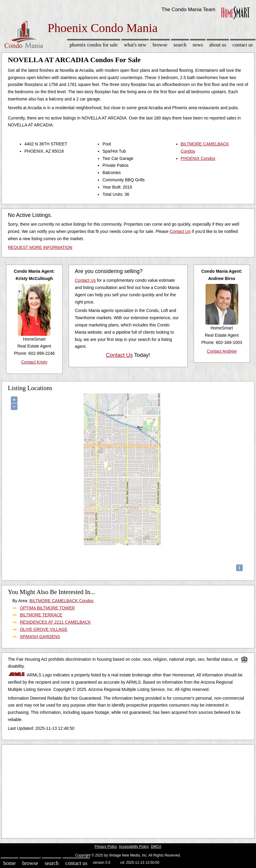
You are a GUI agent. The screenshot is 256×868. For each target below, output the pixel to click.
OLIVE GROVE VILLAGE (44, 629)
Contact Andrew (222, 351)
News (198, 45)
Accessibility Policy (134, 847)
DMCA (156, 847)
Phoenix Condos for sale (94, 45)
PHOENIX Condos (198, 158)
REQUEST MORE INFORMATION (40, 247)
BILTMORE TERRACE (41, 615)
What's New (135, 45)
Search (180, 45)
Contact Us (243, 45)
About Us (218, 45)
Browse (160, 45)
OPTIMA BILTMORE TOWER (47, 608)
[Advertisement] (128, 790)
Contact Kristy (34, 362)
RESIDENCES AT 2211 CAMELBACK (55, 622)
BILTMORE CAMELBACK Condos (62, 601)
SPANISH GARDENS (40, 637)
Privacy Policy (106, 847)
